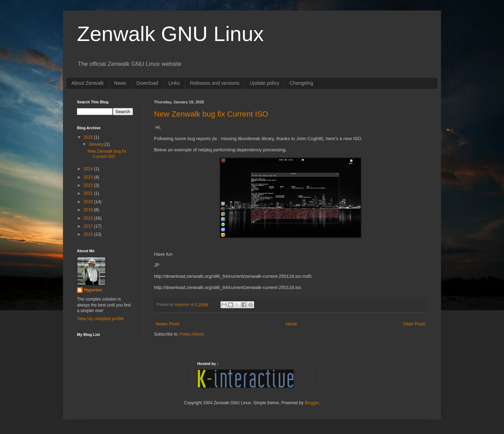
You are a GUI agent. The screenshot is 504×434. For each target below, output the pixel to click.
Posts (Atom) (192, 334)
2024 (89, 169)
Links (174, 83)
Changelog (301, 83)
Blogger (312, 403)
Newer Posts (168, 324)
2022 (89, 185)
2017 (89, 226)
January (97, 144)
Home (292, 324)
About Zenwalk (88, 83)
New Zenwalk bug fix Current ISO (211, 114)
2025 (89, 137)
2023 (89, 177)
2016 (89, 234)
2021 (89, 193)
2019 (89, 210)
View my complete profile (100, 319)
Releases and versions (215, 83)
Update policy (264, 83)
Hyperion (93, 290)
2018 (89, 218)
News (120, 83)
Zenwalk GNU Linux (170, 34)
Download (147, 83)
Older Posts (414, 324)
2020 (89, 202)
